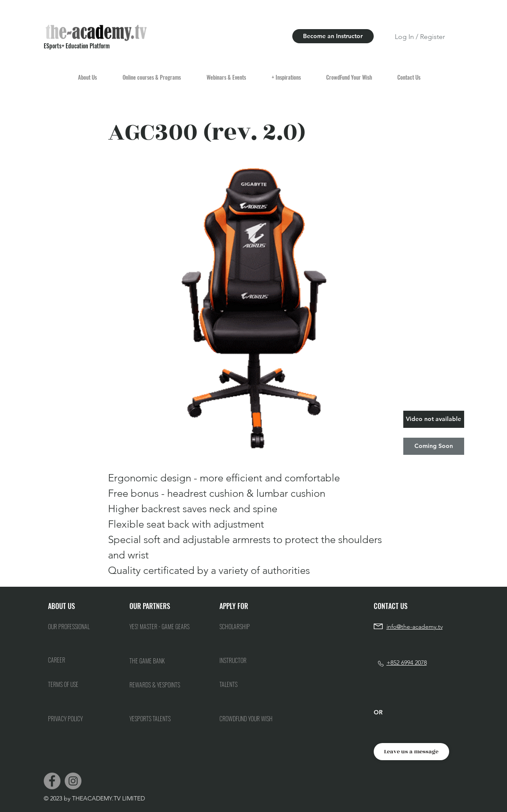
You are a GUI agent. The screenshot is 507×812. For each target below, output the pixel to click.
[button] (434, 419)
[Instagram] (73, 781)
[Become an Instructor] (333, 36)
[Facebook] (52, 781)
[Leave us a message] (411, 752)
